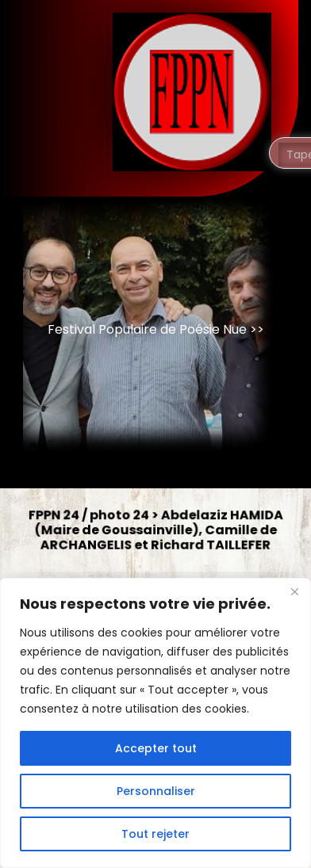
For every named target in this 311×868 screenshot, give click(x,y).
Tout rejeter (155, 834)
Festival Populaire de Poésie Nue (147, 329)
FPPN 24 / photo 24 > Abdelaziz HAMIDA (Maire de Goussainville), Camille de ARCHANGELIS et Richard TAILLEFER (156, 530)
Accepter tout (156, 748)
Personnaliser (156, 791)
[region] (155, 723)
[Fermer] (294, 591)
